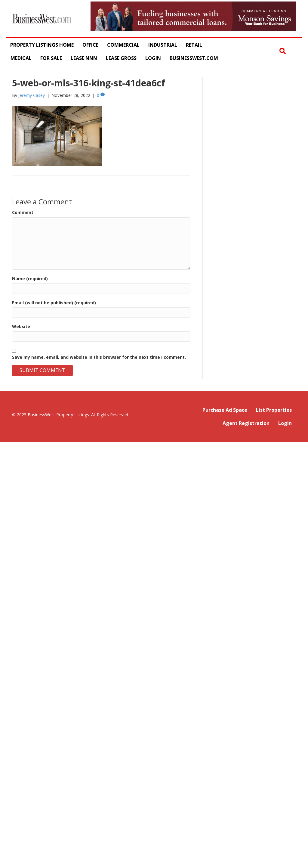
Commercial (123, 45)
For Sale (51, 58)
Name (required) (30, 279)
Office (90, 45)
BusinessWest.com (194, 58)
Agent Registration (246, 423)
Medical (21, 58)
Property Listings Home (42, 45)
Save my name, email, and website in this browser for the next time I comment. (99, 357)
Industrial (163, 45)
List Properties (274, 410)
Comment (23, 212)
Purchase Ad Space (225, 410)
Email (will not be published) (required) (54, 303)
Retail (194, 45)
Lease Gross (121, 58)
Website (21, 326)
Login (153, 58)
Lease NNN (84, 58)
